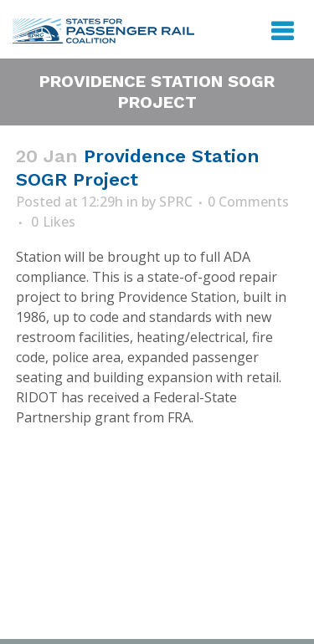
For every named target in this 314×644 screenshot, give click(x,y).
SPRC (176, 202)
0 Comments (248, 202)
